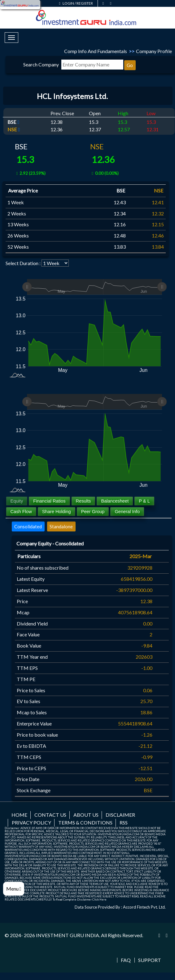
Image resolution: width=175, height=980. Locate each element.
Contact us (50, 815)
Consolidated (28, 526)
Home (19, 815)
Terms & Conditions (85, 822)
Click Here (99, 899)
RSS (124, 822)
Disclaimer (120, 815)
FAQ (126, 960)
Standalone (61, 526)
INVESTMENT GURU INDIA (68, 935)
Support (150, 960)
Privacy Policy (31, 822)
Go (130, 65)
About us (86, 815)
